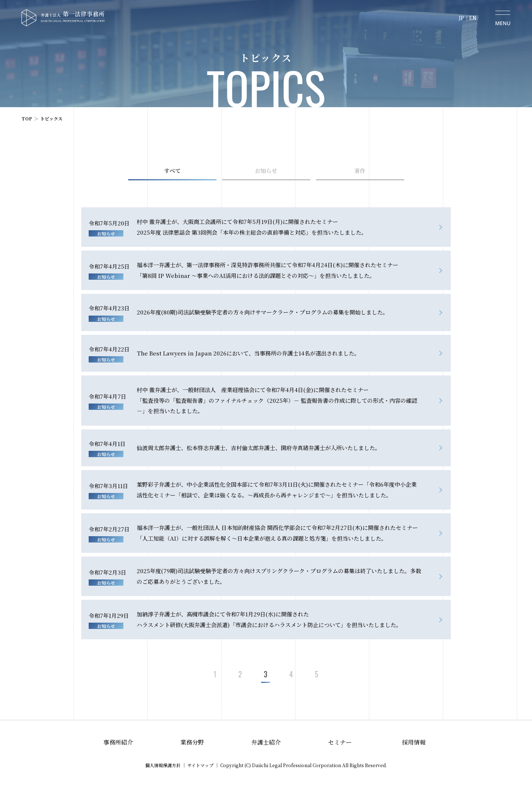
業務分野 (192, 742)
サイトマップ (200, 765)
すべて (172, 171)
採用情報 (414, 742)
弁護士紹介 (266, 742)
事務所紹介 (118, 742)
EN (473, 18)
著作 (360, 171)
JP (461, 18)
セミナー (340, 742)
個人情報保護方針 (163, 765)
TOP (27, 118)
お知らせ (266, 171)
